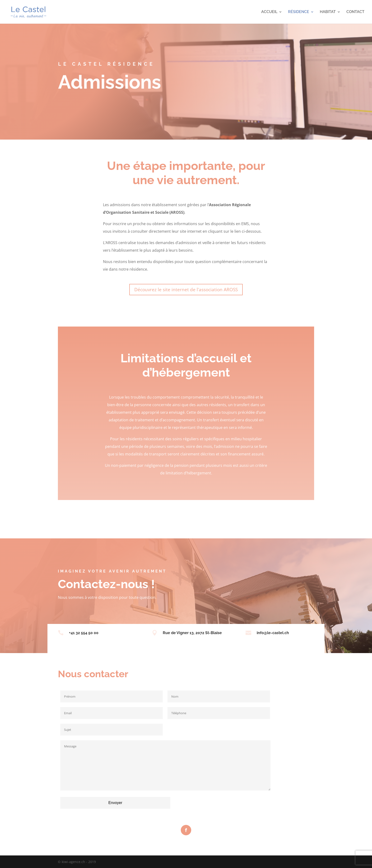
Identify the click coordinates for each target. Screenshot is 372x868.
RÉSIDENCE (299, 12)
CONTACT (355, 12)
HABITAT (328, 12)
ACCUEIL (269, 12)
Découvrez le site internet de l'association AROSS (186, 290)
